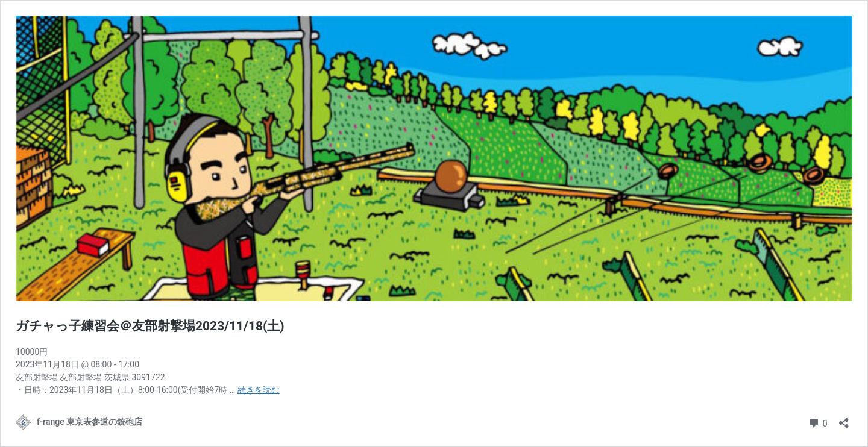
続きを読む (259, 390)
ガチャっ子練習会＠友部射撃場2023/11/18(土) (150, 326)
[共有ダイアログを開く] (844, 419)
